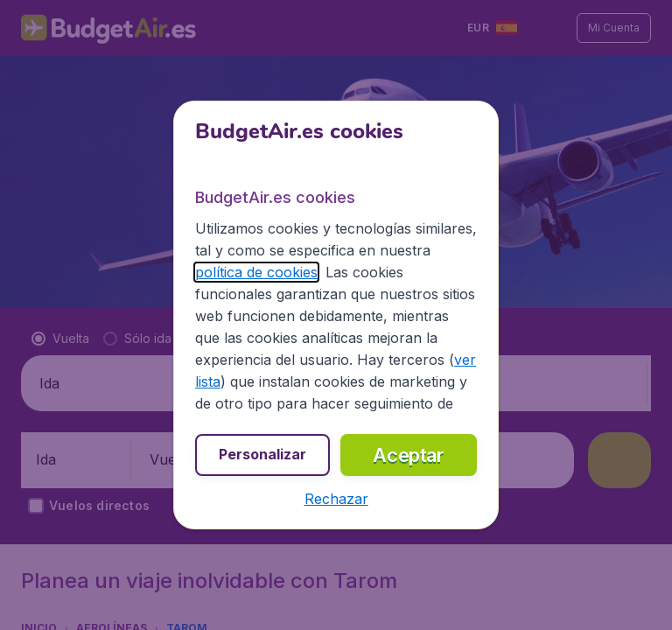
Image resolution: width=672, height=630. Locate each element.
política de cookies (256, 272)
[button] (336, 499)
